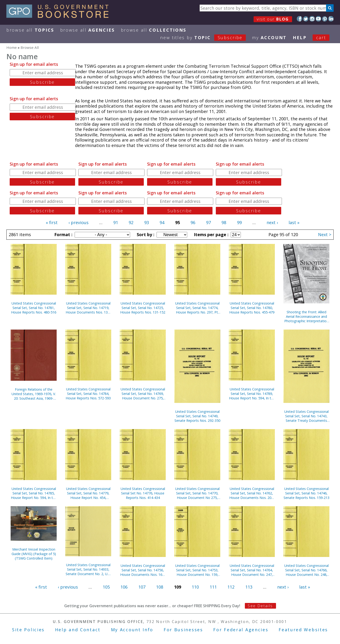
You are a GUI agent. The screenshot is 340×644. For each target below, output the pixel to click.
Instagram (312, 19)
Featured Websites (303, 630)
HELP (300, 38)
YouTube (318, 19)
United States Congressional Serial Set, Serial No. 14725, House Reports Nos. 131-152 (143, 308)
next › (272, 222)
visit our (273, 19)
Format (63, 234)
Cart (321, 38)
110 (195, 587)
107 (142, 587)
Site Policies (28, 630)
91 (116, 222)
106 (124, 587)
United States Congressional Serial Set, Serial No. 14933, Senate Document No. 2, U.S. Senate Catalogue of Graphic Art (88, 569)
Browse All (30, 30)
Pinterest (325, 19)
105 (106, 587)
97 (208, 222)
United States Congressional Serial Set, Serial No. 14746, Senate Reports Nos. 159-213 (306, 493)
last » (294, 222)
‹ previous (79, 222)
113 (249, 587)
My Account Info (132, 630)
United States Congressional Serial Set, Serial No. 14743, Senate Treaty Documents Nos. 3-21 (306, 416)
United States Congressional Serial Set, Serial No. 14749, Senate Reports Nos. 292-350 (197, 416)
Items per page (211, 234)
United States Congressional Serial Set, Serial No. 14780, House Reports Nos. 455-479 (252, 308)
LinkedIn (331, 19)
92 (131, 222)
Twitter (306, 19)
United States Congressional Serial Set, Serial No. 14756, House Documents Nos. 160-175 (143, 570)
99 (239, 222)
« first (52, 222)
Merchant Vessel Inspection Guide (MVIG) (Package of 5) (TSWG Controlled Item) (34, 554)
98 (224, 222)
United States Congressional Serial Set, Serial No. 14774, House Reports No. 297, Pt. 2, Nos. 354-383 (197, 308)
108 (160, 587)
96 (193, 222)
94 (162, 222)
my (269, 38)
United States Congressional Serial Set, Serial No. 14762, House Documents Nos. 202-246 (252, 493)
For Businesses (183, 630)
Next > (325, 234)
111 (213, 587)
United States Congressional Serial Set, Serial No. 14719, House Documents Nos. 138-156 (88, 308)
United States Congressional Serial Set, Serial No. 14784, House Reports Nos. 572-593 (88, 394)
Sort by (145, 234)
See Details (260, 606)
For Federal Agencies (241, 630)
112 (231, 587)
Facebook (300, 19)
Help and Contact (78, 630)
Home (12, 47)
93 (147, 222)
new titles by (206, 38)
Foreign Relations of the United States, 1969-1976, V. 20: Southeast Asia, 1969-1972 (34, 394)
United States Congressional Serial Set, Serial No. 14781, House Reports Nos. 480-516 (34, 308)
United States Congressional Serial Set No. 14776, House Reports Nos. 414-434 (143, 493)
